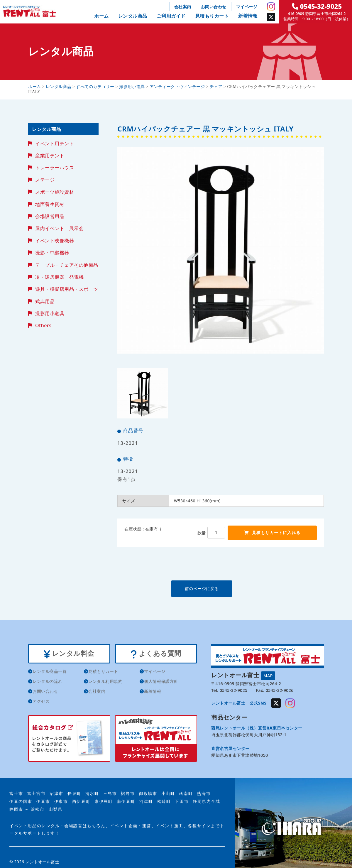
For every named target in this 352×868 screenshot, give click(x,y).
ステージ (45, 180)
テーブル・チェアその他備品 (67, 265)
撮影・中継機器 (52, 253)
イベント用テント (55, 143)
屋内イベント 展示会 (59, 228)
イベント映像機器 (55, 241)
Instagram (271, 6)
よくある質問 (156, 654)
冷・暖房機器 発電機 (59, 277)
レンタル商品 (133, 16)
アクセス (41, 702)
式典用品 (45, 301)
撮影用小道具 (50, 313)
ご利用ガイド (171, 16)
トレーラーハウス (55, 168)
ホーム (101, 16)
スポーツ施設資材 (55, 192)
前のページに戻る (220, 588)
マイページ (247, 7)
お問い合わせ (214, 7)
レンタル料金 (69, 654)
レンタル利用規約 (105, 682)
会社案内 (183, 7)
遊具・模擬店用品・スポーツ (67, 289)
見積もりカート (212, 16)
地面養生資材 (50, 204)
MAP (268, 675)
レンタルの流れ (48, 682)
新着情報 (248, 16)
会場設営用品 (50, 216)
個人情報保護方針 (161, 682)
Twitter (271, 17)
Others (43, 325)
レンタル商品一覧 (50, 672)
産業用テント (50, 156)
